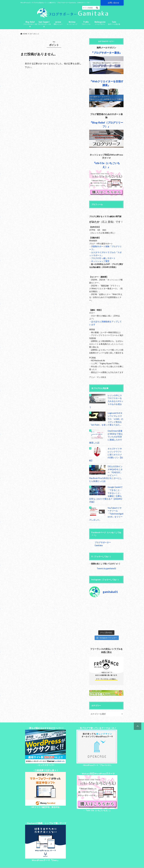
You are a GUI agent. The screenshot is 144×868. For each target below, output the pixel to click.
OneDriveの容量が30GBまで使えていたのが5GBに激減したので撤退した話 (106, 434)
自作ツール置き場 (114, 23)
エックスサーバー (46, 753)
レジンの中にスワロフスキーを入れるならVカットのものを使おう (115, 400)
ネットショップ (72, 23)
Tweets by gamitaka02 (106, 556)
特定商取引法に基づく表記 (61, 860)
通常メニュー (58, 23)
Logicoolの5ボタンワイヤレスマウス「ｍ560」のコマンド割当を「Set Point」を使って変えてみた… (106, 416)
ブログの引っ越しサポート (102, 259)
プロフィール (86, 23)
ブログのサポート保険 (30, 25)
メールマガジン (100, 23)
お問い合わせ (113, 3)
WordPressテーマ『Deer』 (46, 848)
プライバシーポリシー (37, 860)
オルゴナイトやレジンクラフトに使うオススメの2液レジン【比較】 (115, 450)
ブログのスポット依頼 (44, 25)
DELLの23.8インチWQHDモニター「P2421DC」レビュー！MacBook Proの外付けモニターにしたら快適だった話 (106, 468)
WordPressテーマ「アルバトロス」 (98, 753)
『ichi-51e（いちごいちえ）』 (98, 798)
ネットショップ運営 (100, 262)
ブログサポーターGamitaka (106, 533)
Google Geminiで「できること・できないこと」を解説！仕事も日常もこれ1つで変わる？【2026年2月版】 (106, 487)
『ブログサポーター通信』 (106, 54)
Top (22, 860)
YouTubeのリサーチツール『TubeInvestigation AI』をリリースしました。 (106, 505)
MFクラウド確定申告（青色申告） (46, 795)
